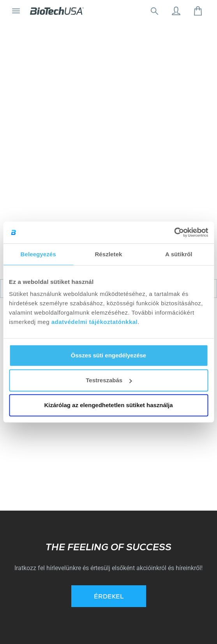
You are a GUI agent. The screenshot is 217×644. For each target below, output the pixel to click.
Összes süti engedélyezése (108, 355)
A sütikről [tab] (179, 254)
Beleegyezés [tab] (38, 254)
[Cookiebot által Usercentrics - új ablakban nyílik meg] (174, 233)
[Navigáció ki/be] (16, 11)
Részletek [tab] (108, 254)
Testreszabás (109, 380)
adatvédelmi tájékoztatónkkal (95, 322)
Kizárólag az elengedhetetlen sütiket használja (108, 405)
